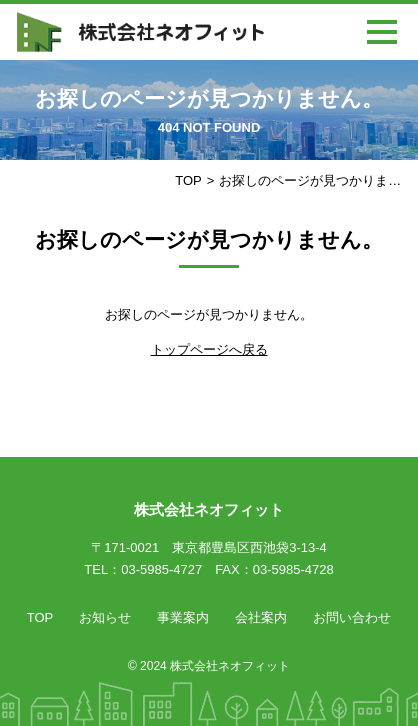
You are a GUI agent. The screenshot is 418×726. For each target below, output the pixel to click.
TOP (188, 180)
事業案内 (183, 617)
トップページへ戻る (209, 349)
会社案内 (261, 617)
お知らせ (105, 617)
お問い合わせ (352, 617)
